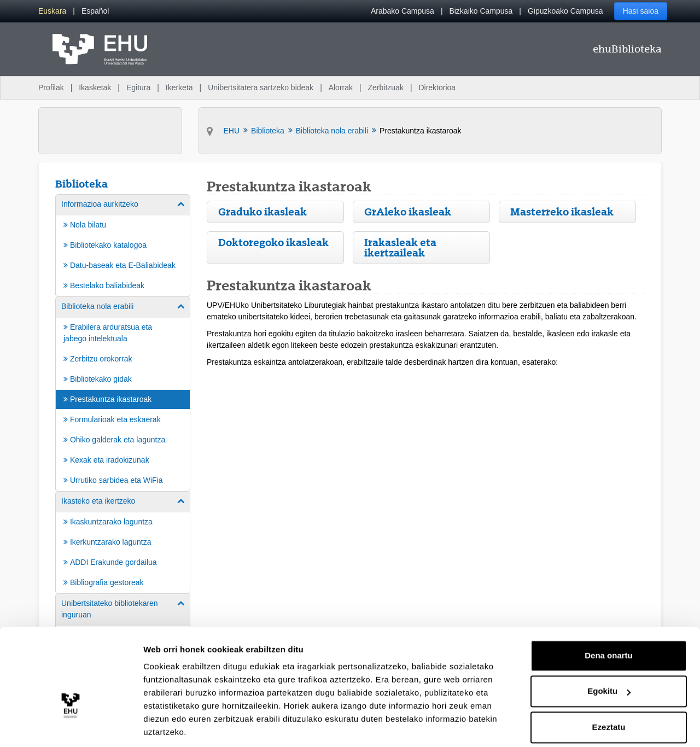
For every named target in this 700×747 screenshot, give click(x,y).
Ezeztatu (609, 690)
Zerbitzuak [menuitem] (386, 87)
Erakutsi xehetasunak (186, 725)
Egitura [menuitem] (138, 87)
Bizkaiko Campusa (481, 11)
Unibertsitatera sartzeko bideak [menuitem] (261, 87)
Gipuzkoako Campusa (565, 11)
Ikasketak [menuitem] (95, 87)
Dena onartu (609, 619)
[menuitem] (52, 11)
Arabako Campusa (402, 11)
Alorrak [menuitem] (341, 87)
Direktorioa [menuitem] (437, 87)
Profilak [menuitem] (51, 87)
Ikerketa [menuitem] (179, 87)
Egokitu (609, 654)
